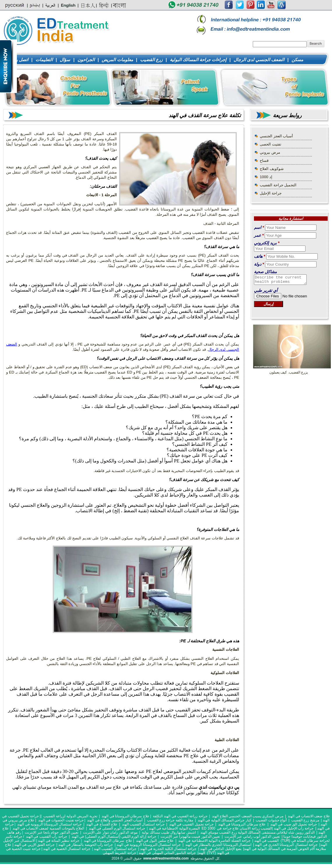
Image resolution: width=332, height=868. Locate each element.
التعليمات (44, 60)
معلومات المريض (117, 60)
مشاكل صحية (265, 272)
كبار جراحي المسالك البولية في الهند (225, 820)
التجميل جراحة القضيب (278, 185)
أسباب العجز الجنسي (276, 136)
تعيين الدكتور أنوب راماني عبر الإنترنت (252, 837)
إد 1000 (266, 177)
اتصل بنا (21, 60)
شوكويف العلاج (272, 169)
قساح (264, 161)
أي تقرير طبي (266, 292)
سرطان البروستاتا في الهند (104, 841)
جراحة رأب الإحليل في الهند (294, 828)
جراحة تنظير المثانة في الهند (58, 841)
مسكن (297, 60)
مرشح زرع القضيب (305, 820)
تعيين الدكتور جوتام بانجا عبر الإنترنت (52, 832)
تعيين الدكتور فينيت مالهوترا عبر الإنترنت (190, 837)
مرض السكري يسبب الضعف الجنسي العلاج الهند (248, 816)
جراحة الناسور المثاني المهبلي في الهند (167, 853)
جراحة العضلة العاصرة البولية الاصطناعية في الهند (214, 841)
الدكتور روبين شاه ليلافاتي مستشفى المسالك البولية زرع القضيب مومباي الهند (257, 832)
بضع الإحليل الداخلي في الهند (221, 849)
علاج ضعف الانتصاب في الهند (309, 816)
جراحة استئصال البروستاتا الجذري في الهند (286, 845)
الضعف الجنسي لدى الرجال (259, 60)
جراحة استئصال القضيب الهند (143, 824)
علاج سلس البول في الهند (155, 841)
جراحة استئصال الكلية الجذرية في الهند (168, 849)
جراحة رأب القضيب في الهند (46, 837)
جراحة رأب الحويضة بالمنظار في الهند (86, 845)
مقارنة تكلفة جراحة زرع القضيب (170, 820)
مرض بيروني (270, 152)
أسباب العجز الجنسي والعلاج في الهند (115, 820)
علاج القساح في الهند (102, 824)
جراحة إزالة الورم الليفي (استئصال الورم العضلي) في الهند (114, 837)
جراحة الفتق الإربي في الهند (34, 845)
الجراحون (86, 60)
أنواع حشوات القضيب (271, 820)
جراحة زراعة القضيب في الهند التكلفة (180, 816)
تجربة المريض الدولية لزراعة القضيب (70, 816)
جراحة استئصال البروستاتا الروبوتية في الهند (49, 824)
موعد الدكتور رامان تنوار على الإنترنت (110, 832)
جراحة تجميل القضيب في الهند (191, 824)
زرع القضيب (151, 60)
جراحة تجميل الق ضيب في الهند (294, 824)
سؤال (65, 60)
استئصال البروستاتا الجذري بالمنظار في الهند (218, 845)
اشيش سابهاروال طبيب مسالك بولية (169, 832)
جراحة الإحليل (271, 193)
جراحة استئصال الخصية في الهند (67, 849)
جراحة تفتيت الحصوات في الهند (61, 820)
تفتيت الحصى (271, 144)
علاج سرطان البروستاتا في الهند (125, 816)
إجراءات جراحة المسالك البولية (198, 60)
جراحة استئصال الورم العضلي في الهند (117, 828)
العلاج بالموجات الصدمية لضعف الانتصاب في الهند (48, 828)
